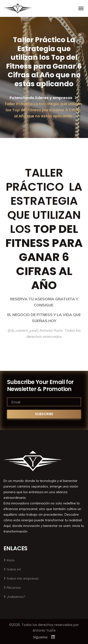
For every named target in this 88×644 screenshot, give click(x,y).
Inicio (11, 560)
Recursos (14, 588)
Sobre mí (14, 569)
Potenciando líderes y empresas (41, 98)
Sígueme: (41, 637)
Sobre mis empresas (23, 578)
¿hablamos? (16, 597)
